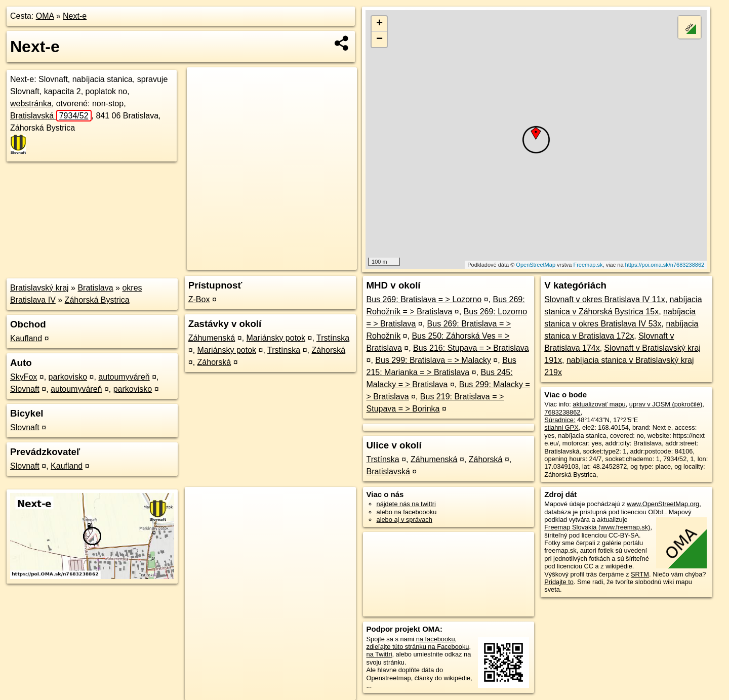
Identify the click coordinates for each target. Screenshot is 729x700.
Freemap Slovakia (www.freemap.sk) (597, 527)
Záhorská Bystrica (97, 300)
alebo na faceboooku (407, 512)
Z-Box (199, 299)
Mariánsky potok (276, 338)
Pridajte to (559, 582)
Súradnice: (560, 420)
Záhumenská (212, 338)
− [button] (379, 39)
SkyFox (24, 377)
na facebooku (436, 639)
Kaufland (26, 338)
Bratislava (95, 288)
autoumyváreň (124, 377)
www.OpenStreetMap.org (663, 504)
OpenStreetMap (536, 265)
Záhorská (328, 350)
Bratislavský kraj (39, 288)
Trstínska (333, 338)
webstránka (31, 104)
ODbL (656, 512)
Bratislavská (51, 116)
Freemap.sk (588, 265)
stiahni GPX (561, 427)
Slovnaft (25, 389)
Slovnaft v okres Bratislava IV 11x (604, 299)
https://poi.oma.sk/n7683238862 (665, 265)
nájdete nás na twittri (406, 504)
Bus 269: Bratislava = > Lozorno (424, 299)
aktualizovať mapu (599, 404)
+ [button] (379, 24)
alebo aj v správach (404, 520)
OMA (45, 16)
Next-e (75, 16)
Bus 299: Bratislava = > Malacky (433, 360)
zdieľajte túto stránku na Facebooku (418, 647)
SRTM (640, 574)
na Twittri (379, 654)
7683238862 (562, 412)
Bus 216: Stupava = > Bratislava (471, 348)
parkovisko (68, 377)
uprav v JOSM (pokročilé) (666, 404)
